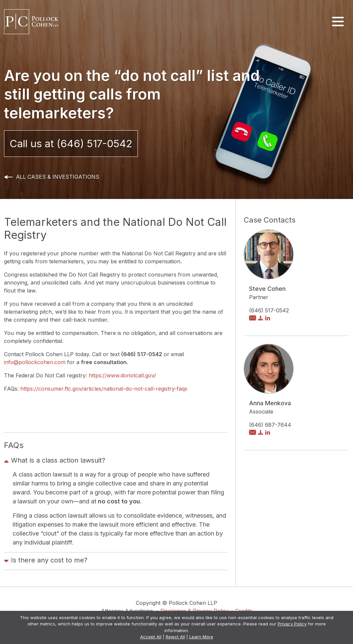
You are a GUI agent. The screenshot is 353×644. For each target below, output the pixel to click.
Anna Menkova (270, 403)
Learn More (201, 637)
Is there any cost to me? (46, 561)
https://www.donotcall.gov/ (122, 375)
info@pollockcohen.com (36, 362)
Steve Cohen (267, 289)
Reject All (175, 637)
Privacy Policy (292, 624)
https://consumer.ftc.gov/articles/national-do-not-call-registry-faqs (104, 389)
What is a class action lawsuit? (55, 461)
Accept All (151, 637)
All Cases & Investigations (58, 177)
